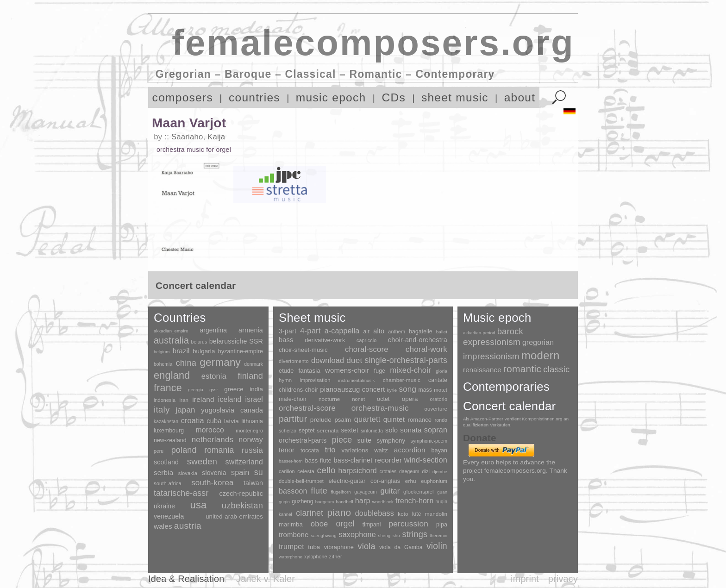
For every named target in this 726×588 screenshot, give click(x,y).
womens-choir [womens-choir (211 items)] (347, 370)
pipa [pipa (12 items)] (442, 525)
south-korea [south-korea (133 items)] (212, 483)
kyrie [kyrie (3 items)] (392, 390)
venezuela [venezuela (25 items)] (169, 516)
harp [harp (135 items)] (363, 501)
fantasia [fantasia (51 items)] (309, 371)
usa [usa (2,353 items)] (198, 505)
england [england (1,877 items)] (172, 375)
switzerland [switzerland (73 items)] (244, 462)
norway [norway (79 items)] (251, 439)
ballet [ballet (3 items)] (442, 332)
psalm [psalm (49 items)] (343, 420)
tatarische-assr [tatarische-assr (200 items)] (181, 493)
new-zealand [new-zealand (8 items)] (170, 440)
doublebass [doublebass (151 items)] (375, 513)
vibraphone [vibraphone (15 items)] (339, 547)
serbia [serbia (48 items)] (163, 472)
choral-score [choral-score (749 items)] (367, 349)
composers (183, 97)
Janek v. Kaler (266, 579)
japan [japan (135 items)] (185, 410)
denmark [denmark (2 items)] (253, 364)
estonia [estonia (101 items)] (214, 376)
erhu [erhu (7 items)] (411, 481)
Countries (180, 318)
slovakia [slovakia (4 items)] (188, 473)
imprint (525, 579)
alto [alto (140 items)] (379, 331)
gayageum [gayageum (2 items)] (366, 492)
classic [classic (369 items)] (556, 369)
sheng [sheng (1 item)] (385, 535)
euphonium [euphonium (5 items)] (434, 481)
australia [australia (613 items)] (171, 340)
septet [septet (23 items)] (307, 431)
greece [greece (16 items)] (234, 389)
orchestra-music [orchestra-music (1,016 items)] (380, 408)
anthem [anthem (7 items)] (397, 332)
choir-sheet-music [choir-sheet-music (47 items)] (303, 350)
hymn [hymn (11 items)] (285, 380)
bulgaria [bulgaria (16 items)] (204, 351)
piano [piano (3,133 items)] (339, 512)
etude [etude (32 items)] (286, 371)
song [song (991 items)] (407, 389)
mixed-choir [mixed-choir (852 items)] (410, 370)
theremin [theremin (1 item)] (438, 535)
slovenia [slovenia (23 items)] (214, 473)
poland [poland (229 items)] (184, 450)
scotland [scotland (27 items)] (166, 462)
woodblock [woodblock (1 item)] (383, 502)
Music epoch (497, 318)
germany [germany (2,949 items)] (220, 362)
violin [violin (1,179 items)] (437, 546)
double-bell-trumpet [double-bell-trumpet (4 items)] (301, 481)
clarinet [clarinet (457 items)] (310, 513)
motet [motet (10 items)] (441, 390)
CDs (394, 97)
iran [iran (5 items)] (184, 400)
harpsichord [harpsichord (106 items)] (357, 471)
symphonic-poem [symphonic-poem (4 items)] (429, 441)
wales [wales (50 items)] (163, 526)
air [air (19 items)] (366, 332)
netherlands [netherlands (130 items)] (213, 440)
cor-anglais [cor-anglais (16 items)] (385, 481)
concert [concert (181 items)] (374, 389)
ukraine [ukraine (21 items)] (164, 506)
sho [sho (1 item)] (396, 535)
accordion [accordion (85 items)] (410, 450)
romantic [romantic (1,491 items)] (523, 369)
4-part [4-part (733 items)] (310, 331)
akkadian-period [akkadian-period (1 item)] (479, 333)
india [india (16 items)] (256, 389)
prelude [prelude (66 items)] (321, 420)
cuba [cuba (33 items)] (214, 421)
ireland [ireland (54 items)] (203, 399)
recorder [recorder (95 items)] (388, 460)
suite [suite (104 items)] (365, 440)
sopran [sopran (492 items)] (436, 430)
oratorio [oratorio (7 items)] (438, 399)
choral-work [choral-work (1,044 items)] (426, 349)
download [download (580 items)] (328, 360)
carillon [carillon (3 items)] (287, 471)
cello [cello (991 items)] (326, 470)
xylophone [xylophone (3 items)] (316, 557)
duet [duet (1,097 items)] (354, 360)
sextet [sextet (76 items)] (350, 430)
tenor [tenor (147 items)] (287, 450)
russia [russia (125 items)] (252, 450)
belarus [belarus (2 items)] (199, 342)
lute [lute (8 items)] (417, 514)
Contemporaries (506, 387)
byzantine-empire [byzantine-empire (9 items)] (241, 351)
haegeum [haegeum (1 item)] (325, 502)
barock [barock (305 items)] (510, 331)
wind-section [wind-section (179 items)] (426, 460)
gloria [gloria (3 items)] (441, 371)
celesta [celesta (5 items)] (306, 471)
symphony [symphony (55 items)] (391, 441)
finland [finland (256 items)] (250, 376)
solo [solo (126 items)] (391, 430)
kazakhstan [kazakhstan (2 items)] (166, 422)
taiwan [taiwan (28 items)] (253, 483)
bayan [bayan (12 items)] (439, 450)
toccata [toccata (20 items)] (310, 450)
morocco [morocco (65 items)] (210, 430)
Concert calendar (509, 406)
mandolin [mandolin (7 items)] (436, 514)
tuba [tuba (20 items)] (314, 547)
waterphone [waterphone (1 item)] (291, 557)
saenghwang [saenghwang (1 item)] (323, 535)
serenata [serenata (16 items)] (328, 431)
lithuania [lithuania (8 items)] (252, 421)
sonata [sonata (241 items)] (411, 430)
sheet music (455, 97)
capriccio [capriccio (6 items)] (366, 340)
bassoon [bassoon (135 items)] (293, 491)
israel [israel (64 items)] (254, 399)
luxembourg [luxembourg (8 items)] (169, 431)
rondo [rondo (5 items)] (441, 420)
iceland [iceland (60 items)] (230, 399)
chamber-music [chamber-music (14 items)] (402, 380)
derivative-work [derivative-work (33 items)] (325, 340)
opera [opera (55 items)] (410, 399)
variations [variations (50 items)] (355, 450)
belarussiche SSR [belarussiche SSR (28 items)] (236, 341)
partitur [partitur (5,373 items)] (293, 419)
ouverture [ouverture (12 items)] (436, 409)
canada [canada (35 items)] (252, 410)
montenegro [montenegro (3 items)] (249, 431)
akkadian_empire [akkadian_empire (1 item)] (171, 331)
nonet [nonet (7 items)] (358, 399)
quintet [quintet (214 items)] (394, 419)
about (520, 97)
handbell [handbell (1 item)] (345, 502)
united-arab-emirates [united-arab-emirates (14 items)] (234, 516)
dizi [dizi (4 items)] (426, 471)
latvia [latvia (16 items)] (232, 421)
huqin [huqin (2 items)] (442, 502)
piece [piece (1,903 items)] (342, 440)
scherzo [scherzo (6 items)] (288, 431)
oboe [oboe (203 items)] (319, 524)
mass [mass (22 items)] (425, 390)
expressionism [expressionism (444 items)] (492, 342)
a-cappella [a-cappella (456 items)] (342, 331)
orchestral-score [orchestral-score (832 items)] (307, 408)
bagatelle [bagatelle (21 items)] (420, 332)
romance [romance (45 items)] (419, 420)
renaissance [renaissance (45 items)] (482, 370)
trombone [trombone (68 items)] (294, 535)
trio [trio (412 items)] (330, 450)
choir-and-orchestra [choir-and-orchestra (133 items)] (418, 340)
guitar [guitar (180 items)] (390, 491)
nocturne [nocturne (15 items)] (329, 399)
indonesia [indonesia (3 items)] (165, 400)
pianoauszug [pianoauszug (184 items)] (340, 389)
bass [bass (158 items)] (286, 340)
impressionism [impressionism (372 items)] (491, 356)
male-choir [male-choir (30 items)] (293, 399)
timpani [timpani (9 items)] (372, 525)
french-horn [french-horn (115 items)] (414, 501)
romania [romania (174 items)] (219, 450)
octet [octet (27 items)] (383, 399)
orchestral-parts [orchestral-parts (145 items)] (303, 440)
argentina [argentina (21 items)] (213, 330)
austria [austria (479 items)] (188, 526)
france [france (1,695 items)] (168, 388)
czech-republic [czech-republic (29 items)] (241, 494)
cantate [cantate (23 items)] (438, 380)
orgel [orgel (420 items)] (345, 524)
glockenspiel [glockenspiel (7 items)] (419, 491)
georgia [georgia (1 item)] (196, 390)
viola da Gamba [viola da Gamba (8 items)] (401, 547)
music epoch (331, 97)
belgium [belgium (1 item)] (162, 352)
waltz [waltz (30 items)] (381, 450)
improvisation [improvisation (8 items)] (315, 380)
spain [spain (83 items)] (240, 472)
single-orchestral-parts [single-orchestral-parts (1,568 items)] (406, 360)
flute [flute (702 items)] (319, 491)
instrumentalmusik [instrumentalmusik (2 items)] (357, 380)
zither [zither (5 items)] (336, 557)
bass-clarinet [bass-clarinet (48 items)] (353, 460)
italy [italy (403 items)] (162, 410)
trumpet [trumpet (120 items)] (291, 547)
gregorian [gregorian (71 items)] (538, 342)
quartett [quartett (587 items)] (367, 419)
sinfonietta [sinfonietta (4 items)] (372, 431)
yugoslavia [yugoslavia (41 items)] (218, 410)
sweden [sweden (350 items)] (202, 461)
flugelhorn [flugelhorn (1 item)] (341, 492)
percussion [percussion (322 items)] (408, 524)
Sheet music (312, 318)
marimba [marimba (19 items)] (291, 524)
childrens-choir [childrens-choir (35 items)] (298, 390)
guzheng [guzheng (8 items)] (302, 501)
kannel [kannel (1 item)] (285, 514)
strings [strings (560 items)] (415, 534)
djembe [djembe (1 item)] (440, 472)
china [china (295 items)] (186, 363)
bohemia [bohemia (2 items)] (163, 364)
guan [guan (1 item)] (442, 492)
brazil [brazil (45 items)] (181, 351)
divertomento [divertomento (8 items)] (294, 361)
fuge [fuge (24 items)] (380, 371)
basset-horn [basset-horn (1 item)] (291, 461)
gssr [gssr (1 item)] (214, 390)
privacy (563, 579)
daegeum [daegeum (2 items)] (409, 472)
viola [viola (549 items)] (366, 546)
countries (254, 97)
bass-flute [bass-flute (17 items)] (318, 460)
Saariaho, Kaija (198, 137)
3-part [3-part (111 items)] (288, 331)
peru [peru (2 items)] (159, 451)
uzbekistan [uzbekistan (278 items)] (242, 505)
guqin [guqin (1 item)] (284, 502)
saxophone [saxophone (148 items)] (357, 534)
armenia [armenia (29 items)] (251, 330)
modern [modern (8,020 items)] (541, 355)
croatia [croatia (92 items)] (193, 420)
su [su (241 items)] (259, 472)
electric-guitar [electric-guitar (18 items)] (347, 481)
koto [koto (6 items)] (403, 514)
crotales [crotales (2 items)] (388, 472)
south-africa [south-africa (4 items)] (168, 483)
